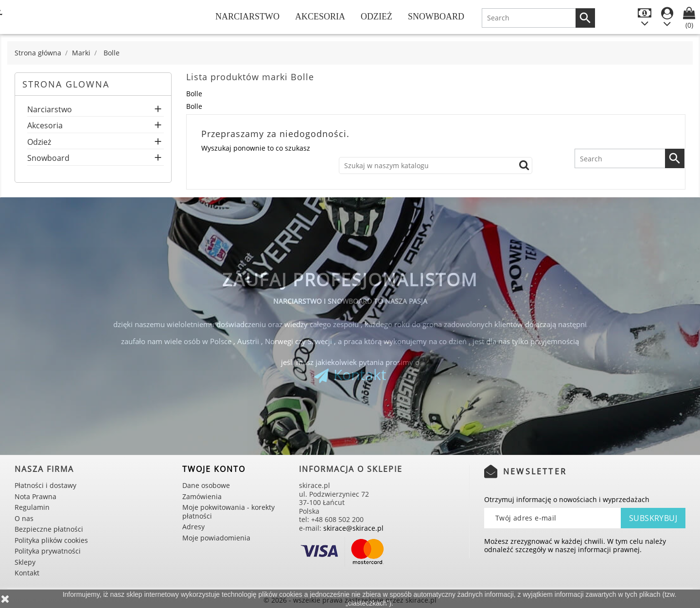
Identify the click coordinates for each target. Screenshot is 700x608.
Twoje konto (214, 469)
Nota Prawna (35, 496)
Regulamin (32, 507)
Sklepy (25, 562)
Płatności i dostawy (45, 485)
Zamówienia (202, 496)
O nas (24, 518)
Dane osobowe (206, 485)
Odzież (376, 17)
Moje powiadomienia (216, 538)
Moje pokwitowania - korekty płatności (228, 512)
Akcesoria (320, 17)
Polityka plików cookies (51, 540)
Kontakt (360, 374)
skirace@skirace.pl (353, 528)
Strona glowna (66, 84)
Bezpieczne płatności (49, 529)
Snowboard (436, 17)
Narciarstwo (247, 17)
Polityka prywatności (48, 551)
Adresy (193, 527)
